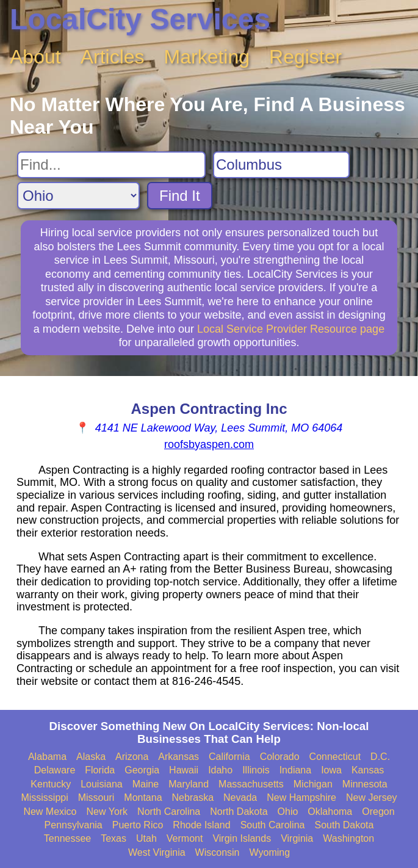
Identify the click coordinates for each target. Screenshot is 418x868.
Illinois (256, 770)
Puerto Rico (138, 825)
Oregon (378, 812)
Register (305, 57)
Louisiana (102, 784)
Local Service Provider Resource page (291, 329)
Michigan (313, 784)
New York (107, 812)
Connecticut (335, 757)
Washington (348, 838)
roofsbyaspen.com (209, 444)
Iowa (331, 770)
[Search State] (78, 196)
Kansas (368, 770)
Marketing (207, 57)
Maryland (189, 784)
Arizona (132, 757)
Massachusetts (251, 784)
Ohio (288, 812)
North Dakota (239, 812)
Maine (146, 784)
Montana (143, 797)
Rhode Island (201, 825)
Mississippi (44, 797)
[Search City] (281, 165)
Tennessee (67, 838)
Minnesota (365, 784)
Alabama (47, 757)
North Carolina (169, 812)
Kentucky (51, 784)
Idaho (220, 770)
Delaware (55, 770)
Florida (100, 770)
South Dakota (344, 825)
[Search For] (111, 165)
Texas (114, 838)
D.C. (380, 757)
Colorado (280, 757)
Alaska (91, 757)
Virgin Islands (242, 838)
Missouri (96, 797)
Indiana (296, 770)
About (35, 57)
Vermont (185, 838)
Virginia (297, 838)
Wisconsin (218, 852)
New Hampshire (301, 797)
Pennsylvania (74, 825)
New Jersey (372, 797)
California (229, 757)
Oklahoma (330, 812)
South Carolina (273, 825)
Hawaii (184, 770)
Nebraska (193, 797)
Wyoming (270, 852)
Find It (180, 196)
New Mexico (50, 812)
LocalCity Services (140, 19)
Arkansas (178, 757)
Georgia (142, 770)
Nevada (240, 797)
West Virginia (157, 852)
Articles (113, 57)
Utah (146, 838)
